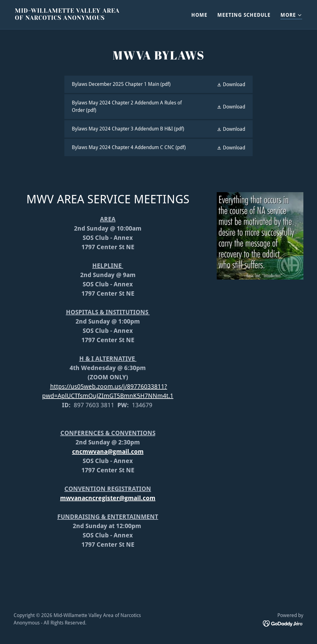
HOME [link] (199, 15)
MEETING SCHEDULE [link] (244, 15)
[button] (291, 15)
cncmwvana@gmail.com (108, 452)
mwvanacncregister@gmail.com (108, 498)
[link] (84, 18)
